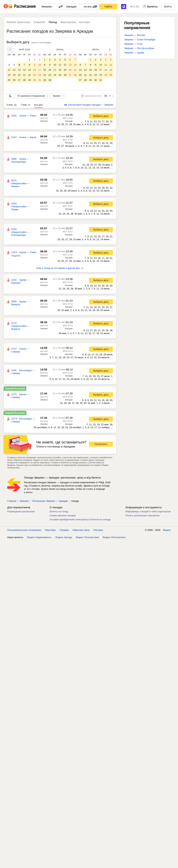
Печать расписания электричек (142, 515)
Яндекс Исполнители (114, 537)
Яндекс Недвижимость (39, 537)
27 (19, 80)
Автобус (85, 22)
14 (24, 70)
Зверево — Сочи (133, 44)
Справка (64, 530)
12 (14, 70)
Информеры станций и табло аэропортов (148, 511)
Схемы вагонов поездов (63, 515)
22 (29, 75)
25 (9, 80)
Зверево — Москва (135, 35)
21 (24, 75)
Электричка (68, 22)
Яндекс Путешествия (87, 537)
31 (40, 80)
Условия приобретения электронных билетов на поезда (80, 519)
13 (19, 70)
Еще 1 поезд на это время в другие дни (60, 268)
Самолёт (40, 22)
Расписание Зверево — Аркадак (50, 501)
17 (40, 70)
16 (35, 70)
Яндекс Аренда (64, 537)
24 (40, 75)
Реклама (98, 530)
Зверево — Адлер (134, 53)
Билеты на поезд (59, 511)
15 (29, 70)
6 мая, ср (12, 105)
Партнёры (50, 530)
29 (29, 80)
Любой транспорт (19, 22)
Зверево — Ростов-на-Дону (139, 48)
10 (40, 65)
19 (14, 75)
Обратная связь (81, 530)
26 (14, 80)
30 (35, 80)
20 (19, 75)
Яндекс (167, 530)
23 (35, 75)
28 (24, 80)
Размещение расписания (21, 511)
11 (9, 70)
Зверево (44, 121)
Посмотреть (101, 444)
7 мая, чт (25, 105)
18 (9, 75)
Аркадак (69, 121)
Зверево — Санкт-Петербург (140, 40)
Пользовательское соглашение (24, 530)
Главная (12, 501)
